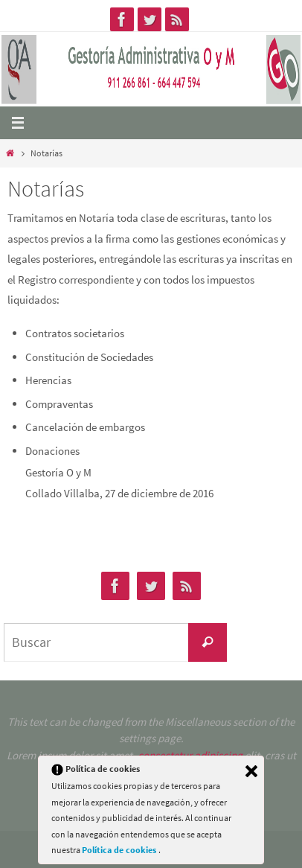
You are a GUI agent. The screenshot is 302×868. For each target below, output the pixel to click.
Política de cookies (120, 850)
